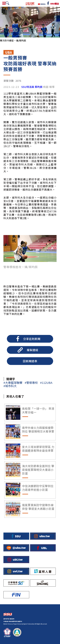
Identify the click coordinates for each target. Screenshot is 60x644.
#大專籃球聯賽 (13, 383)
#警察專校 (31, 383)
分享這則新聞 (32, 339)
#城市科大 (10, 386)
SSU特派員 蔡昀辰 (32, 87)
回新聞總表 (30, 361)
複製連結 (33, 350)
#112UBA (46, 383)
